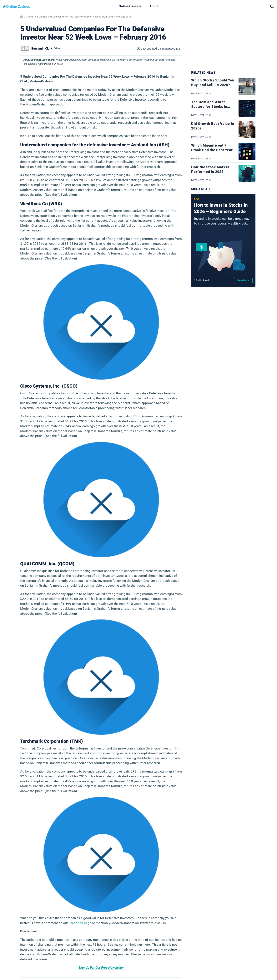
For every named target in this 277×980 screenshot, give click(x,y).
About (154, 6)
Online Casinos (130, 6)
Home (21, 17)
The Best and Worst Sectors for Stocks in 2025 (209, 107)
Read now (243, 280)
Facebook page (80, 923)
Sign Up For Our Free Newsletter (101, 968)
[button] (272, 6)
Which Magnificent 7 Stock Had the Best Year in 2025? (212, 150)
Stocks (30, 17)
